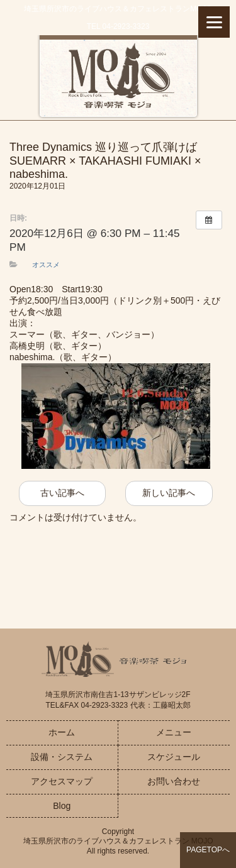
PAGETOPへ (208, 850)
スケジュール (174, 757)
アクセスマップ (62, 781)
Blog (62, 806)
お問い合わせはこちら (118, 568)
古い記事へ (62, 493)
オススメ (46, 265)
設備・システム (62, 757)
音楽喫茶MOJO (118, 78)
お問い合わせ (174, 781)
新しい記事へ (169, 493)
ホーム (62, 732)
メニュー (174, 732)
